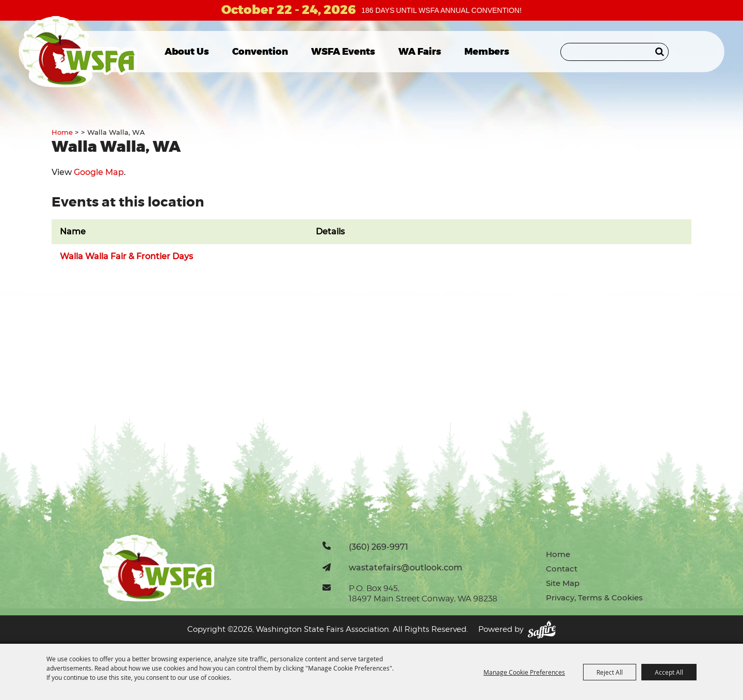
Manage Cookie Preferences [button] (524, 672)
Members (487, 52)
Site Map (563, 583)
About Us (187, 52)
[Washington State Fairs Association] (79, 52)
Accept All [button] (669, 672)
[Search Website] (615, 52)
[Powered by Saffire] (542, 630)
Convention (260, 52)
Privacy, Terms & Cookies (594, 598)
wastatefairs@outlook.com (406, 567)
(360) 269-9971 (378, 547)
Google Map (99, 172)
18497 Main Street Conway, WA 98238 (423, 599)
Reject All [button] (610, 672)
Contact (562, 569)
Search (660, 52)
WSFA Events (343, 52)
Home (62, 132)
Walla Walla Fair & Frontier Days (126, 256)
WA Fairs (420, 52)
